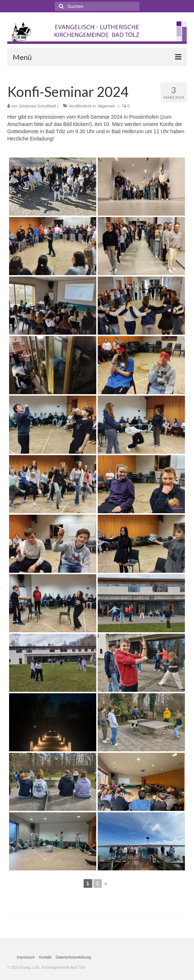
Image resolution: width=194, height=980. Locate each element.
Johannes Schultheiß (38, 106)
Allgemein (106, 106)
